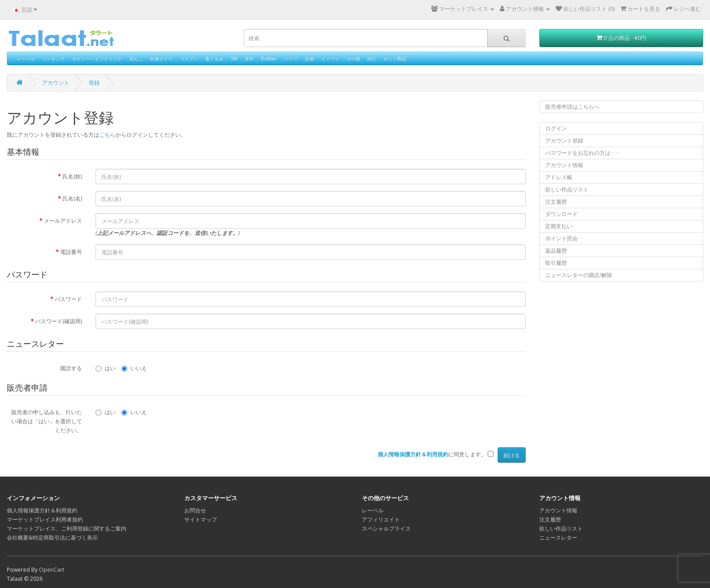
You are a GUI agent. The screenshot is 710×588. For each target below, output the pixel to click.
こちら (107, 135)
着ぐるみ (214, 58)
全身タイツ (161, 58)
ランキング (53, 58)
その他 (353, 58)
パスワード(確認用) (59, 321)
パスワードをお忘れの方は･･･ (582, 153)
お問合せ (195, 510)
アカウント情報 (564, 165)
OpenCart (52, 570)
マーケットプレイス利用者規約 (45, 519)
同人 (372, 58)
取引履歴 (556, 263)
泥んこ (136, 58)
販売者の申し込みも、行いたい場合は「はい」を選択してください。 (47, 421)
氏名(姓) (72, 176)
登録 (94, 83)
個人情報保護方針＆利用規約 (42, 510)
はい (106, 368)
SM (234, 58)
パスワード (68, 299)
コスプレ (189, 58)
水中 (249, 58)
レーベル (26, 58)
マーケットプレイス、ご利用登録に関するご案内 (67, 528)
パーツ (291, 58)
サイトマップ (201, 519)
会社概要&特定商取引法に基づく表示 (52, 538)
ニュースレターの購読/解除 (579, 275)
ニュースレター (558, 538)
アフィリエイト (381, 519)
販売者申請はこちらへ (572, 107)
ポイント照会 (561, 238)
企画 (309, 58)
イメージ (330, 58)
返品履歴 (556, 251)
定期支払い (559, 226)
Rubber (269, 58)
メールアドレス (63, 221)
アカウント (56, 83)
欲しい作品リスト (567, 189)
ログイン (556, 128)
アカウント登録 (564, 141)
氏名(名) (72, 198)
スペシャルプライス (386, 528)
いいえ (134, 368)
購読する (71, 368)
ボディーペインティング (97, 58)
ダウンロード (561, 214)
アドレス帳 (559, 177)
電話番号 (71, 252)
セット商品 (395, 58)
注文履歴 (556, 202)
